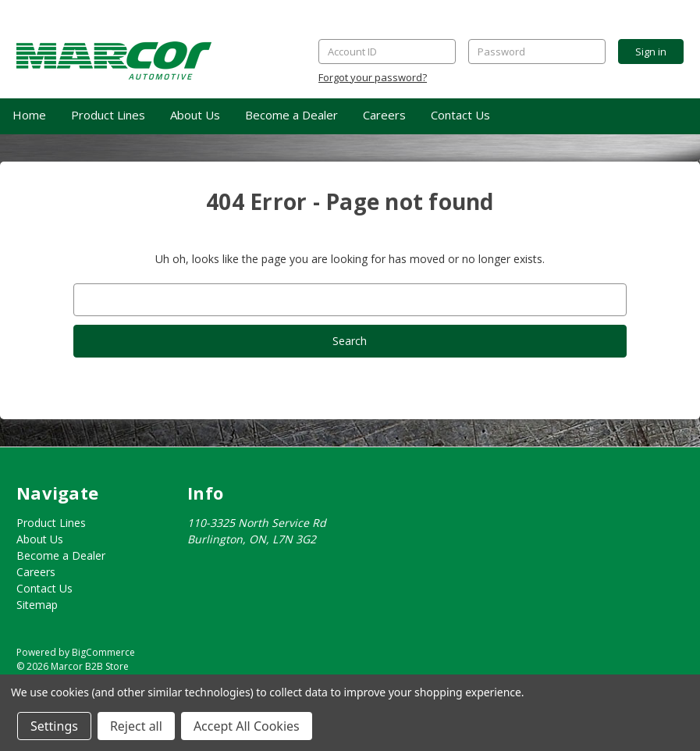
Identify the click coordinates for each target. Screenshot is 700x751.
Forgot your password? (373, 77)
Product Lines (108, 115)
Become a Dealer (291, 115)
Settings (54, 726)
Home (29, 115)
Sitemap (37, 605)
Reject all (136, 726)
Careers (384, 115)
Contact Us (460, 115)
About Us (195, 115)
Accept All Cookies (247, 726)
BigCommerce (103, 652)
